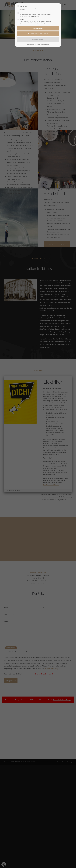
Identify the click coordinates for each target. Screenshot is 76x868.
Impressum (37, 44)
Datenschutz (30, 44)
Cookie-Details (45, 44)
